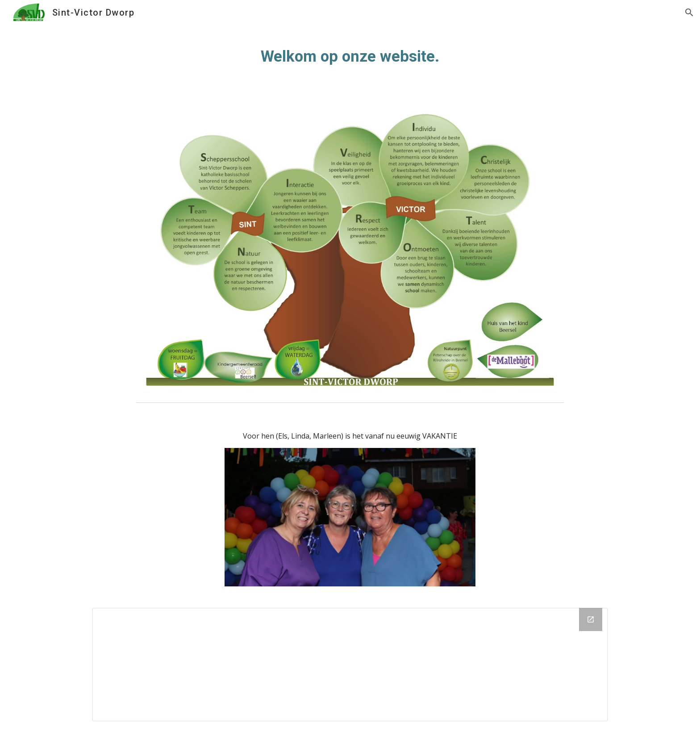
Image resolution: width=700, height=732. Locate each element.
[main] (350, 56)
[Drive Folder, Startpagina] (350, 665)
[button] (689, 13)
